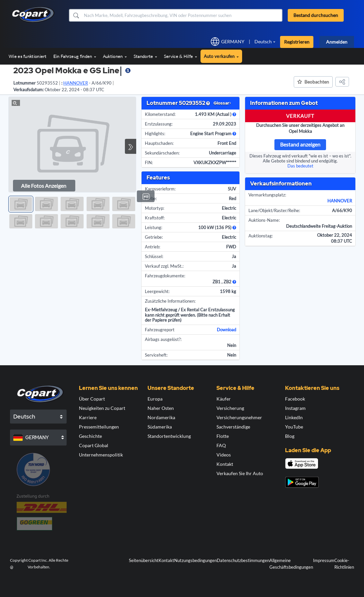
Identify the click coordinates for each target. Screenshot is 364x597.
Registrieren (297, 42)
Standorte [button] (145, 56)
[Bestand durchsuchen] (182, 15)
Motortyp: (155, 208)
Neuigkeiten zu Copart (102, 408)
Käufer (224, 399)
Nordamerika (161, 417)
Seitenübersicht (144, 560)
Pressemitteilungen (99, 427)
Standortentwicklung (169, 436)
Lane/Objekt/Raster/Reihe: (274, 210)
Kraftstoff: (155, 218)
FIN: (149, 162)
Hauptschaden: (159, 143)
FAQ (221, 445)
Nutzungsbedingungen (195, 560)
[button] (76, 15)
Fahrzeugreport (160, 330)
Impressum (324, 560)
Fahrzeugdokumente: (165, 276)
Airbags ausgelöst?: (163, 339)
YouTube (294, 427)
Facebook (295, 399)
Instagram (295, 408)
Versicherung (230, 408)
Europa (155, 399)
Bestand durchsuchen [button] (316, 15)
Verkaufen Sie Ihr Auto (240, 473)
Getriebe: (154, 237)
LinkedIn (294, 417)
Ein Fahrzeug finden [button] (75, 56)
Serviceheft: (156, 355)
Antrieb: (153, 247)
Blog (290, 436)
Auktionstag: (261, 236)
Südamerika (160, 427)
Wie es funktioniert (28, 56)
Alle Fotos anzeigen (44, 186)
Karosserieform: (160, 189)
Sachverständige (233, 427)
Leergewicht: (157, 291)
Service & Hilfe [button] (181, 56)
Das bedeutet (300, 166)
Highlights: (155, 134)
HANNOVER (340, 201)
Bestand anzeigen (300, 144)
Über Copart (92, 399)
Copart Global (94, 445)
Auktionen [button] (115, 56)
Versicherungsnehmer (239, 417)
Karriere (88, 417)
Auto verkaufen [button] (221, 56)
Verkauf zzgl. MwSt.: (164, 266)
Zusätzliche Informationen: (170, 301)
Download (226, 330)
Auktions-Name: (264, 220)
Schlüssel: (154, 256)
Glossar (222, 103)
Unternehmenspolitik (101, 455)
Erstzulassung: (159, 124)
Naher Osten (161, 408)
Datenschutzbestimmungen (243, 560)
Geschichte (90, 436)
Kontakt (225, 464)
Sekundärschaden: (162, 153)
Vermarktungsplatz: (267, 195)
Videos (224, 455)
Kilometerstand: (160, 114)
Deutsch (263, 41)
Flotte (223, 436)
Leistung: (154, 227)
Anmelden (337, 42)
